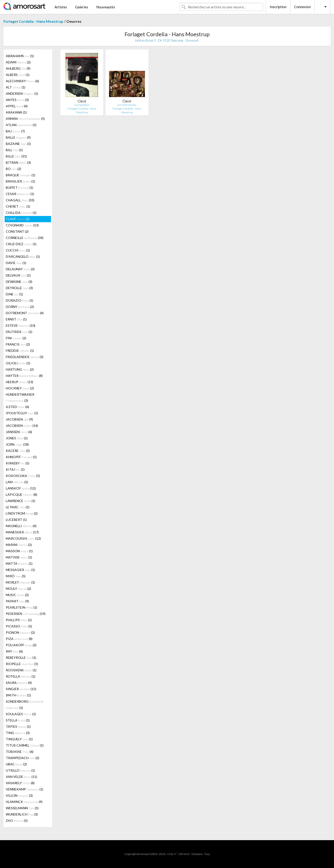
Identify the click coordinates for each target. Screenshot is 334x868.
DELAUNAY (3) (20, 269)
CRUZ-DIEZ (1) (21, 244)
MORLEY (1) (20, 582)
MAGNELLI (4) (21, 526)
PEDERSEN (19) (26, 614)
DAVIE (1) (16, 263)
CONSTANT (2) (17, 231)
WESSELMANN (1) (22, 808)
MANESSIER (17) (22, 532)
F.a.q (207, 854)
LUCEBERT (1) (16, 520)
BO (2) (13, 169)
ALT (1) (16, 87)
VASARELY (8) (20, 783)
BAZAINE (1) (18, 144)
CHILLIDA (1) (21, 213)
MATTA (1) (19, 563)
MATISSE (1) (19, 557)
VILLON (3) (19, 795)
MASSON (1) (19, 551)
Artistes (61, 7)
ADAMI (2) (18, 62)
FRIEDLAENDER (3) (25, 357)
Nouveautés (106, 7)
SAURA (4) (19, 683)
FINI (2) (16, 338)
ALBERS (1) (18, 75)
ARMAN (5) (25, 119)
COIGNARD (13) (22, 225)
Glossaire (197, 854)
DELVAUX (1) (18, 275)
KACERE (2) (18, 451)
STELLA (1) (18, 720)
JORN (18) (17, 444)
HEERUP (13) (19, 382)
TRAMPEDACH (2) (22, 758)
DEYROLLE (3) (19, 288)
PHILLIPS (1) (19, 620)
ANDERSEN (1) (22, 93)
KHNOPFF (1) (21, 457)
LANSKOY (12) (21, 488)
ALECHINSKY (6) (22, 81)
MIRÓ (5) (16, 576)
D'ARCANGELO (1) (23, 256)
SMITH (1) (18, 695)
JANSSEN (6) (19, 432)
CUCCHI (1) (18, 250)
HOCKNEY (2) (20, 388)
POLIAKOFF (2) (21, 645)
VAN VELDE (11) (21, 777)
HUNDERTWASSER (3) (20, 397)
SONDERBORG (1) (25, 705)
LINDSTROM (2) (22, 513)
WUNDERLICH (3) (22, 814)
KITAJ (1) (15, 469)
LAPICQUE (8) (21, 494)
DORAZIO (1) (19, 300)
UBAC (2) (16, 764)
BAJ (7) (15, 131)
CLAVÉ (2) (18, 219)
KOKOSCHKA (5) (23, 476)
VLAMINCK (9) (24, 802)
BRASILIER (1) (20, 181)
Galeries (82, 7)
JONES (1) (17, 438)
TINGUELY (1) (19, 739)
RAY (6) (14, 651)
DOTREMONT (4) (25, 313)
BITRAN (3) (18, 162)
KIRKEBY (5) (18, 463)
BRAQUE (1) (21, 175)
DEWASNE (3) (19, 282)
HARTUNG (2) (20, 369)
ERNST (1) (16, 319)
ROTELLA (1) (21, 676)
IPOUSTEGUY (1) (22, 413)
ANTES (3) (17, 100)
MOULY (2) (18, 589)
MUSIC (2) (17, 595)
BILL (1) (14, 150)
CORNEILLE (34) (25, 238)
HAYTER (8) (24, 376)
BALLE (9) (18, 137)
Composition (82, 105)
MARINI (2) (19, 545)
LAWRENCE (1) (21, 501)
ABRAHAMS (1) (20, 56)
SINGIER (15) (21, 689)
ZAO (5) (17, 821)
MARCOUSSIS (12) (23, 538)
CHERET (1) (18, 206)
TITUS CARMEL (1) (25, 745)
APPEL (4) (17, 106)
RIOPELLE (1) (22, 664)
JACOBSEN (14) (22, 426)
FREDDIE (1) (20, 351)
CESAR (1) (20, 194)
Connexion (302, 7)
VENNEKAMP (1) (24, 789)
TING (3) (18, 733)
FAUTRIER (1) (19, 332)
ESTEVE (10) (21, 325)
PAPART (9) (17, 601)
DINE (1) (14, 294)
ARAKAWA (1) (16, 112)
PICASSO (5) (19, 626)
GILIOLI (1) (18, 363)
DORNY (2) (20, 307)
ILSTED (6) (17, 407)
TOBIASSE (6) (20, 752)
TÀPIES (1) (18, 726)
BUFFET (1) (19, 188)
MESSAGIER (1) (20, 570)
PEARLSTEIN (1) (21, 607)
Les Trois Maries (127, 105)
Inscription (278, 7)
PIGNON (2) (20, 632)
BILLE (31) (16, 156)
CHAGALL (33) (20, 200)
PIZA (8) (19, 639)
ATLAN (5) (21, 125)
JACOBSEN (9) (19, 419)
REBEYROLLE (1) (21, 658)
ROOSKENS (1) (21, 670)
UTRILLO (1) (20, 770)
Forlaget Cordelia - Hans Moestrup (33, 21)
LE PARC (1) (18, 507)
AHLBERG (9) (18, 68)
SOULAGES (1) (21, 714)
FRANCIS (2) (18, 344)
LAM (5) (17, 482)
